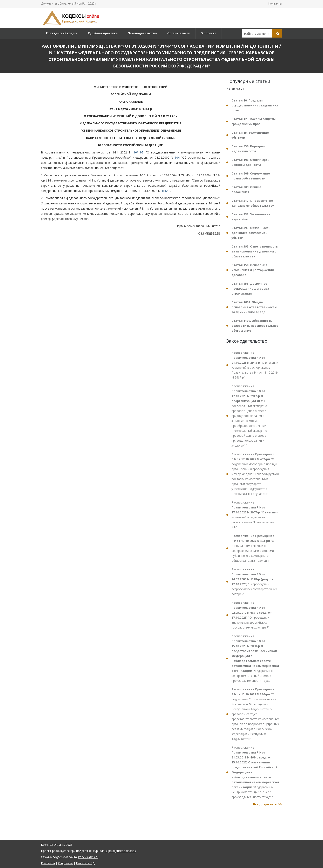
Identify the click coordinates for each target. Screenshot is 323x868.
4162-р (166, 191)
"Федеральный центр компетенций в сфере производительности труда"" (255, 658)
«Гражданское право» (121, 851)
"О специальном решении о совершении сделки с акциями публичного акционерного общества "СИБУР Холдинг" (253, 548)
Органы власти (179, 33)
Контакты (275, 3)
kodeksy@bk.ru (88, 857)
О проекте (208, 33)
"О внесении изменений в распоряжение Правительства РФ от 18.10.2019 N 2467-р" (255, 365)
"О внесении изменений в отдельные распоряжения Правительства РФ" (255, 515)
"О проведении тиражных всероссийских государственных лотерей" (252, 615)
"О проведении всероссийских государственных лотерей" (254, 582)
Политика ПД (85, 863)
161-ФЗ (138, 152)
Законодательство (142, 33)
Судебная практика (103, 33)
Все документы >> (268, 804)
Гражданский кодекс (62, 33)
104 (177, 157)
